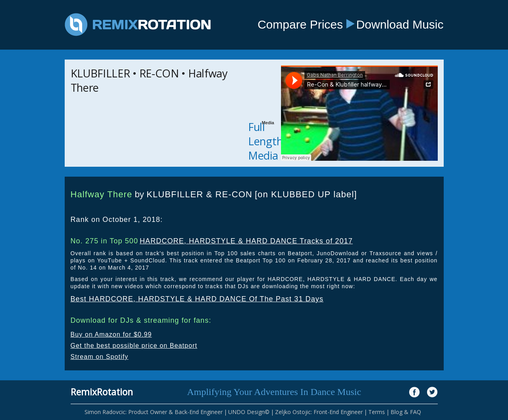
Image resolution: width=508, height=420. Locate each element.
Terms (377, 412)
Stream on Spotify (100, 357)
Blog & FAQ (406, 412)
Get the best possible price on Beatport (134, 346)
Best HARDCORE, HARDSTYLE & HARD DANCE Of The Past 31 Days (197, 299)
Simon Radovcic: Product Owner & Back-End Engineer (154, 412)
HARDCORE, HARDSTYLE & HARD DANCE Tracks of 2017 (246, 241)
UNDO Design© (249, 412)
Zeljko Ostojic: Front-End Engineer (319, 412)
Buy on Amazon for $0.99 (111, 334)
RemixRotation (102, 392)
